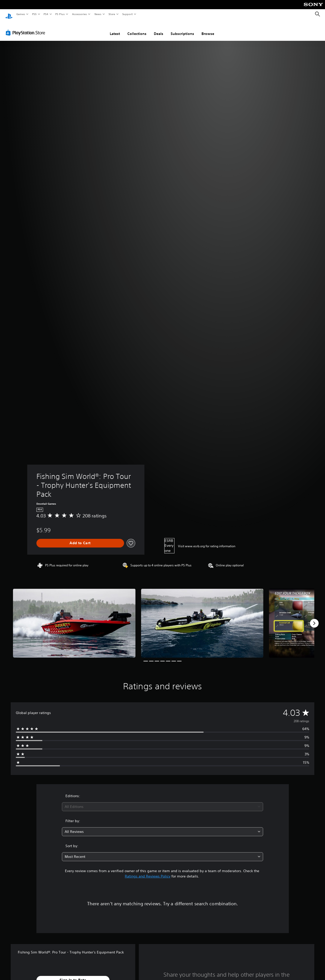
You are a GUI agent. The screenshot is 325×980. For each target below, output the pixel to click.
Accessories (79, 14)
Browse (208, 29)
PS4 (46, 14)
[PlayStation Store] (26, 28)
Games (20, 14)
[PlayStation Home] (9, 14)
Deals (159, 29)
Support (127, 14)
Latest (115, 29)
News (98, 14)
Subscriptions (182, 29)
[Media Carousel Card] (74, 618)
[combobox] (163, 802)
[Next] (314, 618)
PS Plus (60, 14)
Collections (137, 29)
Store (112, 14)
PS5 (34, 14)
